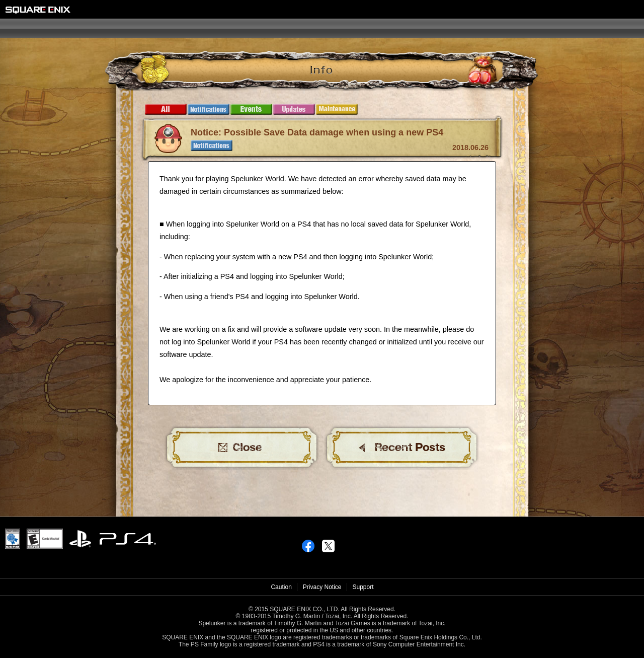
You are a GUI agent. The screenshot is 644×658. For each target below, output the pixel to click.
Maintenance (337, 109)
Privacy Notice (322, 587)
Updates (294, 109)
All (166, 109)
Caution (281, 587)
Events (251, 109)
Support (363, 587)
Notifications (209, 109)
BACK (402, 448)
